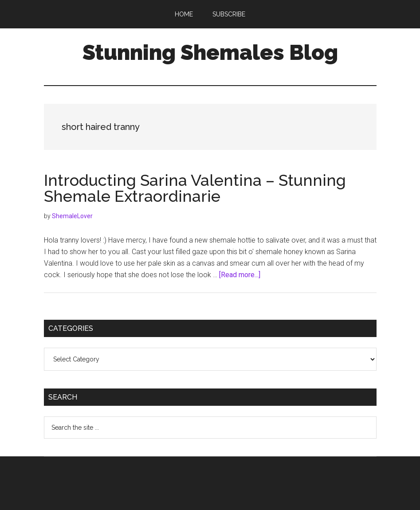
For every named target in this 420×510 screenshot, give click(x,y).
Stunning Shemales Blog (210, 52)
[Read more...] (240, 275)
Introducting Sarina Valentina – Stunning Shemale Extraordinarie (195, 188)
